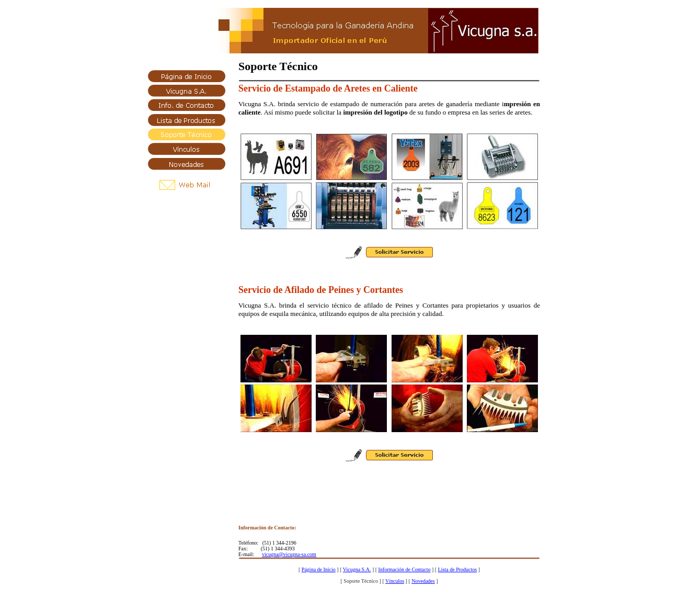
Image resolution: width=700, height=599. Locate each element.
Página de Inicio (319, 569)
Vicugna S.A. (357, 569)
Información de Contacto (405, 569)
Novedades (423, 581)
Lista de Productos (457, 569)
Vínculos (395, 581)
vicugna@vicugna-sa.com (289, 554)
